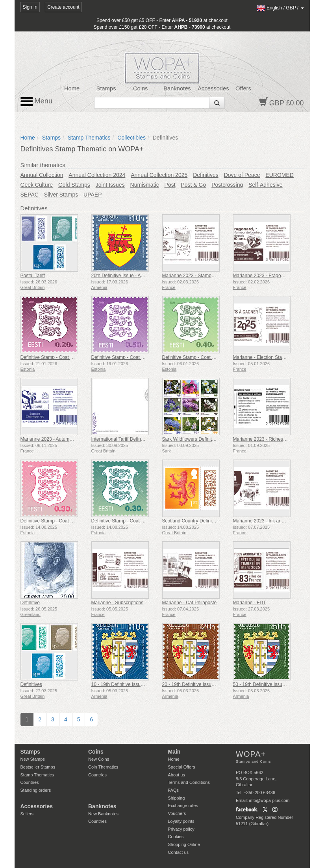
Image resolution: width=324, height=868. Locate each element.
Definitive (30, 603)
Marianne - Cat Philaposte (190, 603)
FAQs (174, 790)
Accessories (213, 88)
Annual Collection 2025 (159, 175)
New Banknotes (103, 814)
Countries (30, 782)
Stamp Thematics (89, 138)
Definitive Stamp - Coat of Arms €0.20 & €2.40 (69, 357)
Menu (37, 101)
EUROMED (280, 175)
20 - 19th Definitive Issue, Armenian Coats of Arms (215, 684)
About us (177, 775)
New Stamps (33, 759)
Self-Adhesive (265, 185)
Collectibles (131, 138)
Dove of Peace (242, 175)
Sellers (27, 814)
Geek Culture (37, 185)
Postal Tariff (33, 276)
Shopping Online (184, 844)
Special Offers (182, 767)
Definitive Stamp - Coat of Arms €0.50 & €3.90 (140, 357)
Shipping (177, 798)
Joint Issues (110, 185)
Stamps (106, 88)
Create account (63, 7)
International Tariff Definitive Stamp (128, 439)
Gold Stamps (74, 185)
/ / (280, 8)
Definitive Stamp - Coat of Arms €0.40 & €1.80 (210, 357)
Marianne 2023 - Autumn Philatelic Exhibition (67, 439)
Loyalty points (181, 821)
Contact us (179, 852)
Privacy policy (181, 829)
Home (72, 88)
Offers (243, 88)
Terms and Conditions (189, 782)
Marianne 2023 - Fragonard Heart (268, 276)
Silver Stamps (61, 195)
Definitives (206, 175)
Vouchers (177, 813)
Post (170, 185)
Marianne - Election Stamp (261, 357)
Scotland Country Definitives (192, 521)
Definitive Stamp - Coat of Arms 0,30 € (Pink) (68, 521)
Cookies (176, 837)
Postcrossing (227, 185)
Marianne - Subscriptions (118, 603)
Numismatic (145, 185)
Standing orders (36, 790)
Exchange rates (183, 805)
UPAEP (93, 195)
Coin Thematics (103, 767)
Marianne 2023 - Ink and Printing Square (276, 521)
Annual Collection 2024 (97, 175)
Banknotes (177, 88)
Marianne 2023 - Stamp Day (192, 276)
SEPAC (30, 195)
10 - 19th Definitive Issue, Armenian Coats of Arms (144, 684)
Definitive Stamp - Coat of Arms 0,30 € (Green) (140, 521)
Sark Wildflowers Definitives (191, 439)
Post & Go (193, 185)
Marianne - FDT (250, 603)
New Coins (99, 759)
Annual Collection (42, 175)
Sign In (30, 7)
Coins (141, 88)
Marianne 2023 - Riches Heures (266, 439)
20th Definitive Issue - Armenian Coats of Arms (140, 276)
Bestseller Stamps (38, 767)
